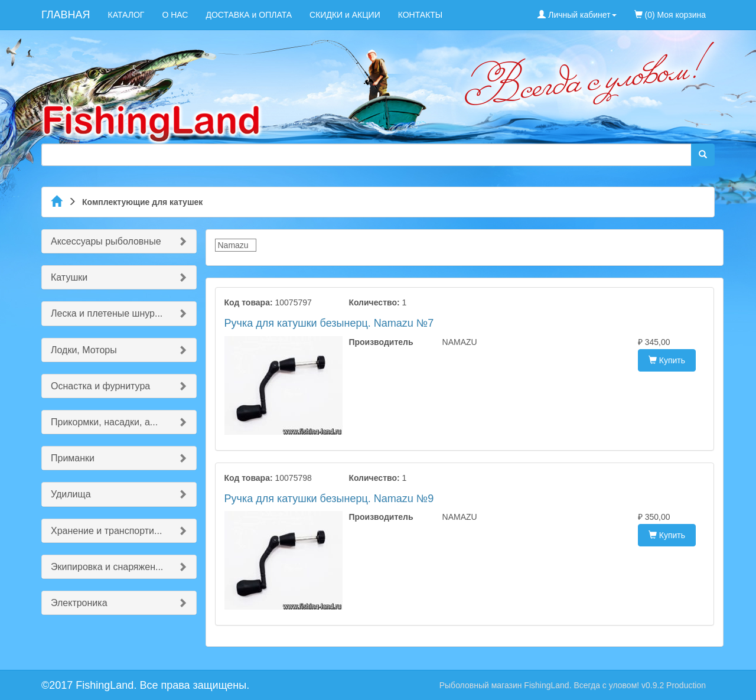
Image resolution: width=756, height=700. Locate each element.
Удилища (71, 494)
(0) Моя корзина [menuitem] (670, 15)
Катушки (69, 277)
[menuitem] (724, 9)
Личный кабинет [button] (577, 15)
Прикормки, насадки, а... (104, 422)
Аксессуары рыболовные (106, 241)
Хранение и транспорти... (106, 531)
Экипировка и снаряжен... (107, 567)
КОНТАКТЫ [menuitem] (421, 15)
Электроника (79, 603)
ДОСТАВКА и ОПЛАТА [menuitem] (249, 15)
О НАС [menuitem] (175, 15)
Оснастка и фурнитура (100, 386)
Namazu (233, 245)
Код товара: (249, 302)
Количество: (374, 302)
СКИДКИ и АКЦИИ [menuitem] (345, 15)
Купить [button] (667, 360)
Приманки (73, 458)
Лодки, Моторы (84, 350)
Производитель (381, 342)
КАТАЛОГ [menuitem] (126, 15)
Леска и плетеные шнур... (107, 313)
